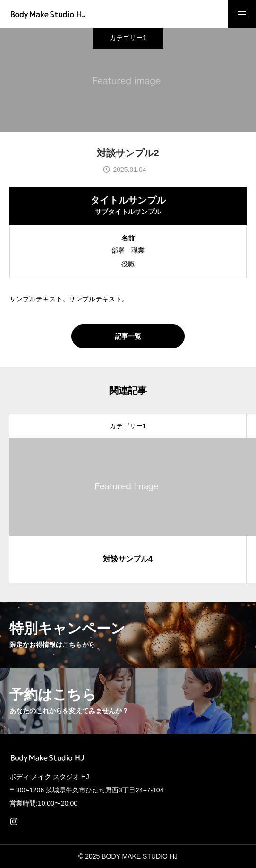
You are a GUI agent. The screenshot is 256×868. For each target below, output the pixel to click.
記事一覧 (128, 336)
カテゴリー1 (128, 34)
